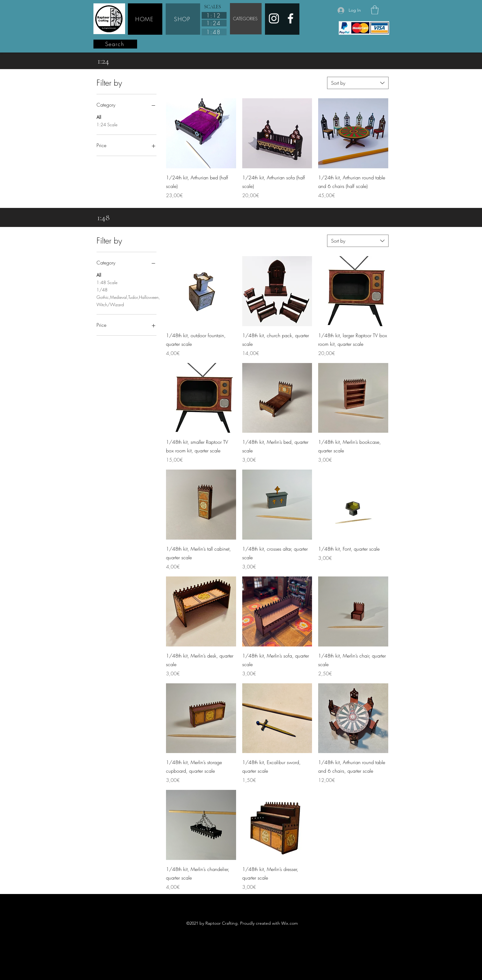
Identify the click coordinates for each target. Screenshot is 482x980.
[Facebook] (290, 18)
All (99, 117)
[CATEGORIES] (246, 19)
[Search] (115, 44)
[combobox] (358, 83)
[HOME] (145, 19)
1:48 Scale (107, 282)
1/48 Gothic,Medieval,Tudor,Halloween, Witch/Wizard (126, 297)
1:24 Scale (107, 124)
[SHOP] (183, 19)
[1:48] (214, 32)
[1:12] (214, 15)
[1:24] (214, 23)
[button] (375, 10)
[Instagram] (274, 18)
